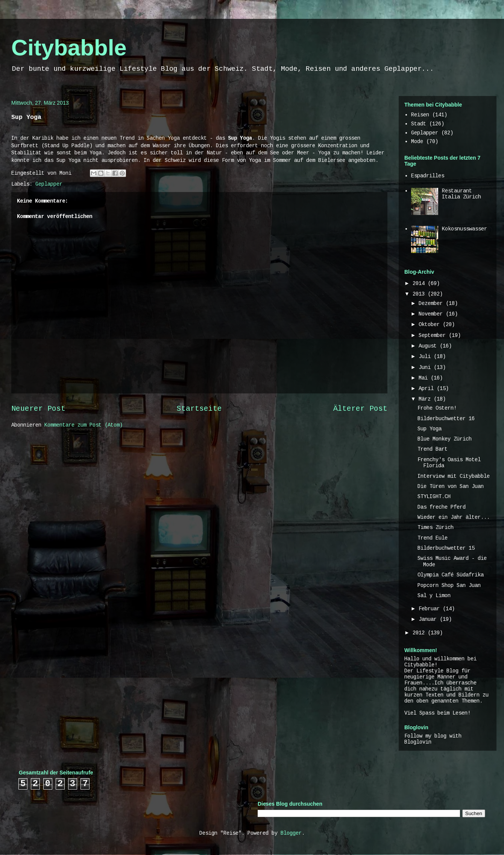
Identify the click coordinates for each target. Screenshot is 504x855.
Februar (431, 609)
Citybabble (69, 48)
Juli (426, 357)
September (434, 335)
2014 (420, 283)
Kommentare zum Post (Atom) (83, 425)
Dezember (432, 303)
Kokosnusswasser (465, 229)
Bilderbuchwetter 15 (446, 548)
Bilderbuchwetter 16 (446, 419)
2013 (420, 294)
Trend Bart (433, 449)
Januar (429, 619)
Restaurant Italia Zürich (461, 194)
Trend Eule (433, 538)
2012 (420, 633)
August (429, 346)
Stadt (419, 124)
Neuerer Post (38, 409)
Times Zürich (436, 527)
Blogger (291, 833)
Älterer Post (360, 409)
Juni (426, 367)
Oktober (431, 325)
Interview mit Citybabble (454, 476)
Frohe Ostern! (437, 408)
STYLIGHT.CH (434, 497)
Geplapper (49, 184)
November (432, 314)
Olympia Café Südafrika (451, 575)
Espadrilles (428, 176)
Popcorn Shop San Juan (449, 585)
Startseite (199, 409)
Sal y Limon (434, 596)
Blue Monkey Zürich (445, 439)
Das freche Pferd (442, 507)
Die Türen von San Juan (451, 486)
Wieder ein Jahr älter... (454, 517)
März (426, 399)
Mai (425, 378)
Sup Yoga (430, 429)
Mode (417, 142)
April (428, 389)
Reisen (420, 115)
